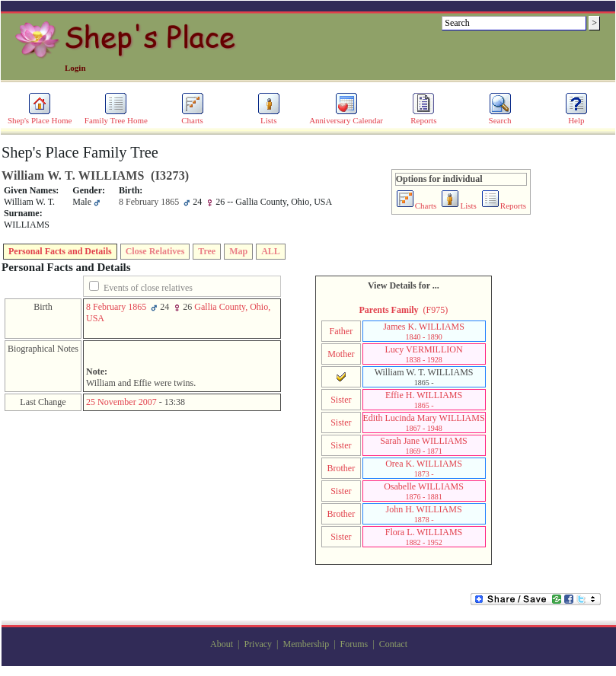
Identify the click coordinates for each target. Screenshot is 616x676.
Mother (341, 354)
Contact (393, 644)
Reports (423, 116)
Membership (306, 644)
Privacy (258, 644)
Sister (341, 400)
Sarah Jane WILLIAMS (423, 445)
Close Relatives (155, 251)
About (222, 644)
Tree (207, 251)
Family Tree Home (116, 116)
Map (238, 251)
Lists (269, 116)
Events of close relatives (148, 288)
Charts (193, 116)
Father (342, 331)
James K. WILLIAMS (424, 331)
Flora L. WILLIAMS (424, 537)
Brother (342, 468)
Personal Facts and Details (60, 251)
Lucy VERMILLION (424, 354)
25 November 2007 (121, 402)
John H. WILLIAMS (424, 514)
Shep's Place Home (40, 116)
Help (576, 116)
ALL (271, 251)
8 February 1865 (116, 307)
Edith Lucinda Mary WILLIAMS (424, 422)
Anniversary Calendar (346, 116)
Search (500, 116)
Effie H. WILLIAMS (424, 400)
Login (75, 68)
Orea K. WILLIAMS (424, 468)
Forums (354, 644)
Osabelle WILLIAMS (424, 491)
